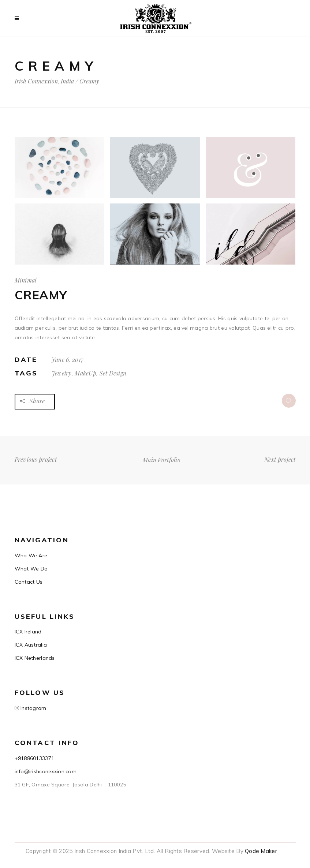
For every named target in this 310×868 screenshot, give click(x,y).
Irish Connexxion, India (44, 81)
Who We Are (31, 555)
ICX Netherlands (35, 658)
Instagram (33, 708)
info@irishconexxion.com (46, 771)
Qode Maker (261, 851)
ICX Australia (31, 645)
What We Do (31, 569)
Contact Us (29, 582)
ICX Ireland (28, 632)
